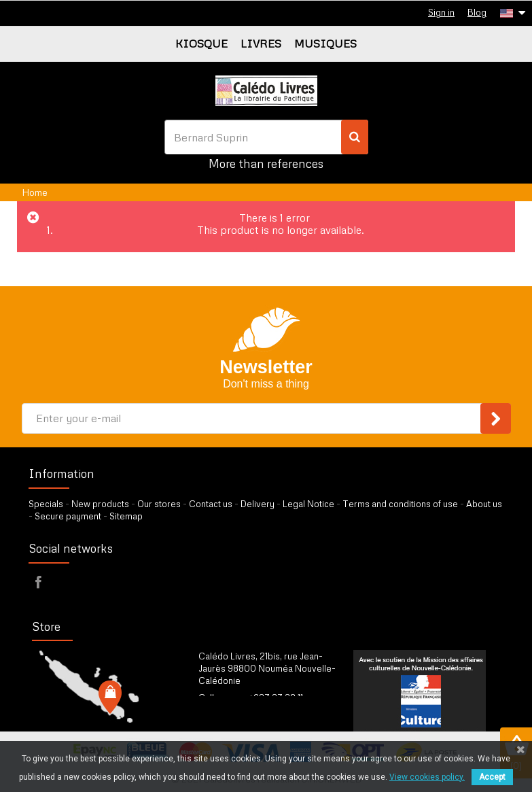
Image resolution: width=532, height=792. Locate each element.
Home (35, 192)
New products (100, 504)
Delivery (258, 504)
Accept (492, 777)
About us (484, 504)
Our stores (159, 504)
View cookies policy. (427, 777)
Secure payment (68, 516)
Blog (477, 12)
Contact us (211, 504)
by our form (258, 714)
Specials (46, 504)
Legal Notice (308, 504)
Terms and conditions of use (400, 504)
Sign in (441, 12)
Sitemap (126, 516)
